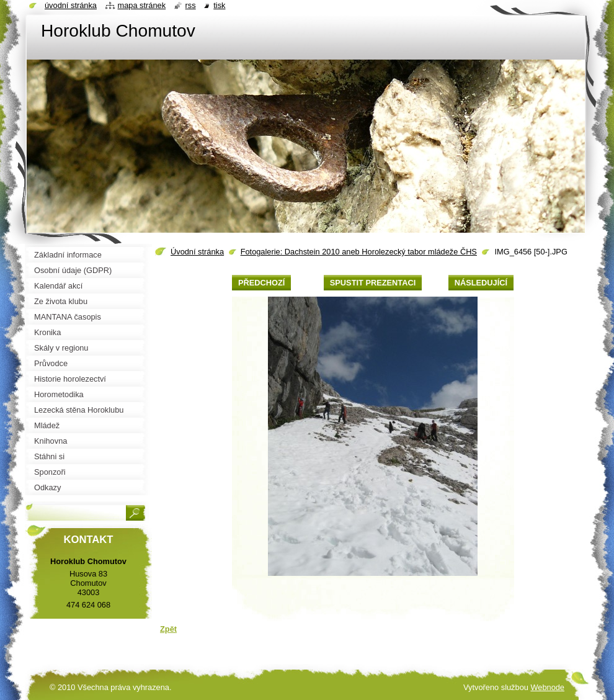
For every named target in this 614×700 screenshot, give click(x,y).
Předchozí (261, 283)
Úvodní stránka (197, 252)
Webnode (547, 687)
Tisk (219, 5)
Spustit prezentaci (373, 283)
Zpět (168, 629)
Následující (481, 283)
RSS (191, 5)
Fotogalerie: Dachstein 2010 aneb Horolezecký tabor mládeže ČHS (359, 252)
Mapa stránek (142, 5)
